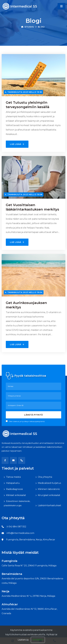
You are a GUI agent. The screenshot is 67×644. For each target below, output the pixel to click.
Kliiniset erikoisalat (16, 495)
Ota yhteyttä (45, 477)
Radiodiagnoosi (14, 489)
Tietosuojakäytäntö (46, 630)
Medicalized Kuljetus (49, 483)
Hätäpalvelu (13, 483)
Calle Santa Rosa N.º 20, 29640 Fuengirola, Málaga (29, 566)
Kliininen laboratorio (49, 489)
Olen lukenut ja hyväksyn (25, 421)
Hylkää (50, 641)
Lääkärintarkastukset (50, 505)
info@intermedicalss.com (20, 533)
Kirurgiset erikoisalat (49, 495)
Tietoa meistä (13, 477)
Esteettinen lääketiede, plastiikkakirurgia (17, 503)
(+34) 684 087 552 (16, 527)
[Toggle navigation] (61, 6)
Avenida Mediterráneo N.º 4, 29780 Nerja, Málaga (28, 596)
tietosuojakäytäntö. (37, 421)
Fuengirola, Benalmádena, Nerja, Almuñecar (31, 540)
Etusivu (28, 27)
